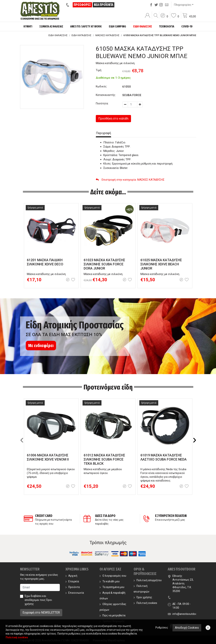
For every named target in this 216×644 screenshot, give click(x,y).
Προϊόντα (73, 587)
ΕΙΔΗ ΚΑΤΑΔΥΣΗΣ (81, 35)
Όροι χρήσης (143, 597)
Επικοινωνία (75, 593)
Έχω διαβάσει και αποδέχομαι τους (38, 600)
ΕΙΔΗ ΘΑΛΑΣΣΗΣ (58, 35)
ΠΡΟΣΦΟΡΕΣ (82, 5)
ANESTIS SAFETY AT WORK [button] (86, 26)
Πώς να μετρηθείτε (113, 615)
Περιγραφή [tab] (103, 133)
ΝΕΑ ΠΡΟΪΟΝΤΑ (104, 5)
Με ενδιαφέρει (41, 346)
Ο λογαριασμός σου (113, 576)
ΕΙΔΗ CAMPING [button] (117, 26)
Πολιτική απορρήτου (148, 580)
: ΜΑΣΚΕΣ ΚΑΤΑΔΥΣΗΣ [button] (130, 180)
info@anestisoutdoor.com (188, 614)
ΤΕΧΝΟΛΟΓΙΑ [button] (167, 26)
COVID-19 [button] (187, 26)
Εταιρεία (72, 581)
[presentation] (22, 439)
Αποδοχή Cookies (187, 628)
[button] (164, 18)
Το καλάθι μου (110, 581)
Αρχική (71, 576)
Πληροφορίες (183, 5)
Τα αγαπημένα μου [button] (112, 587)
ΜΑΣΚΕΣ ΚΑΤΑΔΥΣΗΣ (107, 35)
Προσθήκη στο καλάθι (113, 118)
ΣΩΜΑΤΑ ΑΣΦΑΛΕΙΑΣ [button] (51, 26)
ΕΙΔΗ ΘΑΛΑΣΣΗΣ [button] (143, 26)
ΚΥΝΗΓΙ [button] (28, 26)
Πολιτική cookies (145, 603)
